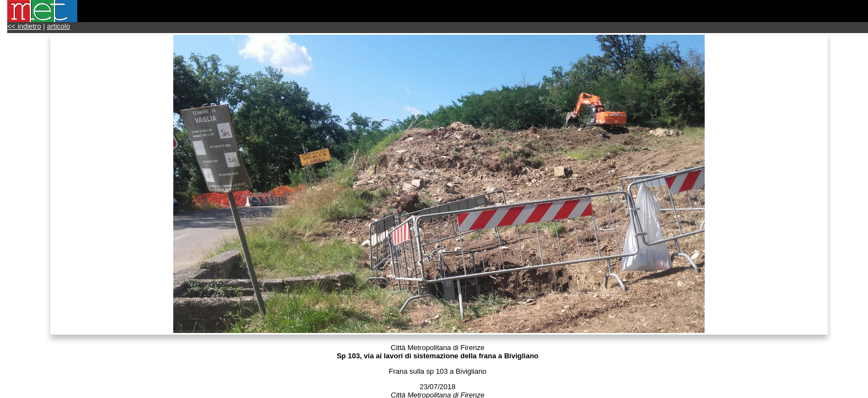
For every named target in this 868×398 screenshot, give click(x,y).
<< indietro (24, 26)
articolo (58, 26)
